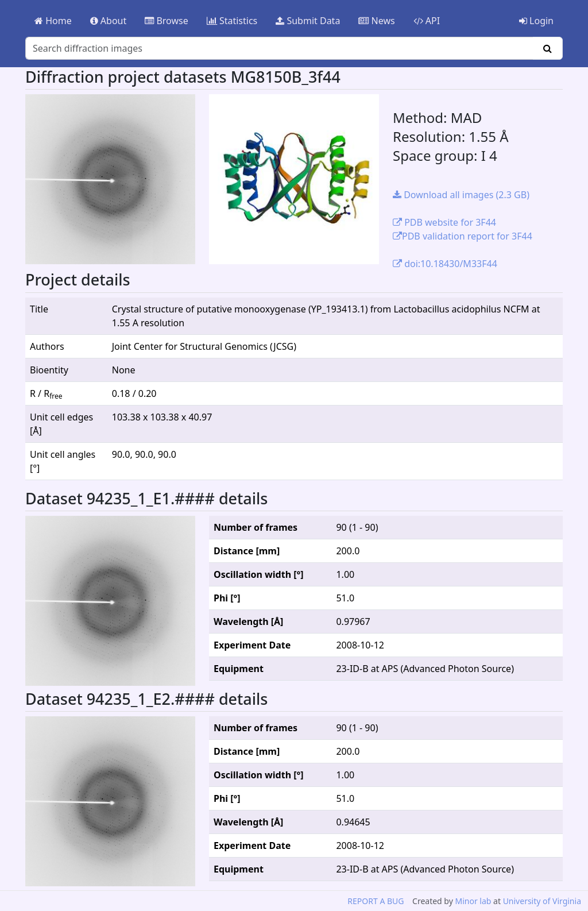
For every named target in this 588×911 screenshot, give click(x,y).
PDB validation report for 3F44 (463, 236)
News (376, 21)
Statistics (232, 21)
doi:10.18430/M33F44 (445, 264)
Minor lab (473, 901)
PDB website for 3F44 (444, 222)
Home (53, 21)
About (109, 21)
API (427, 21)
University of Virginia (542, 901)
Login (536, 21)
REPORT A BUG (376, 901)
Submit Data (308, 21)
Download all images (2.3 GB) (461, 195)
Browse (166, 21)
